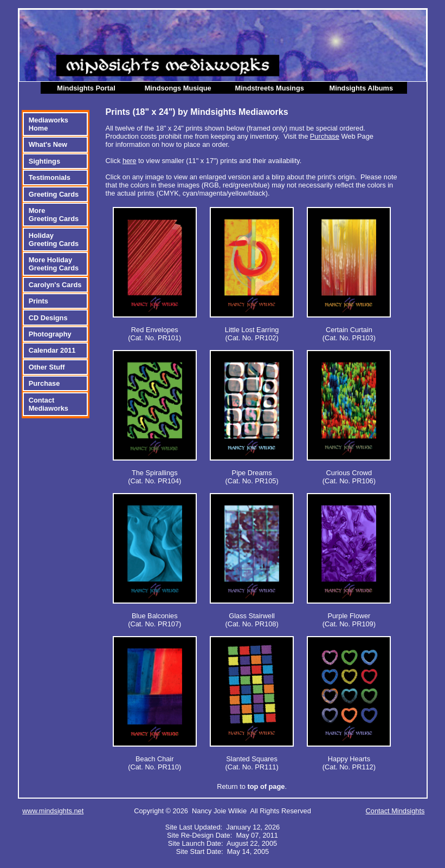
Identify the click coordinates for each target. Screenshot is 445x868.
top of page (266, 786)
